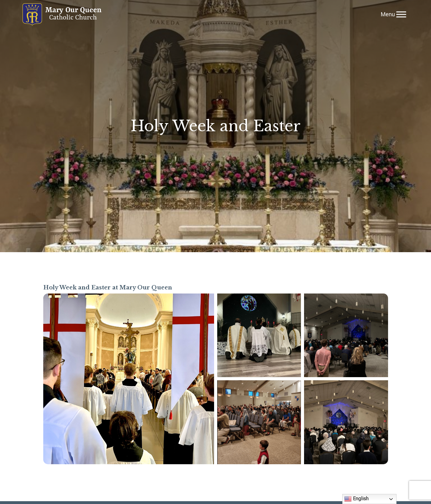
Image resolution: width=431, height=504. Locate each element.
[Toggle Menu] (401, 14)
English (356, 499)
